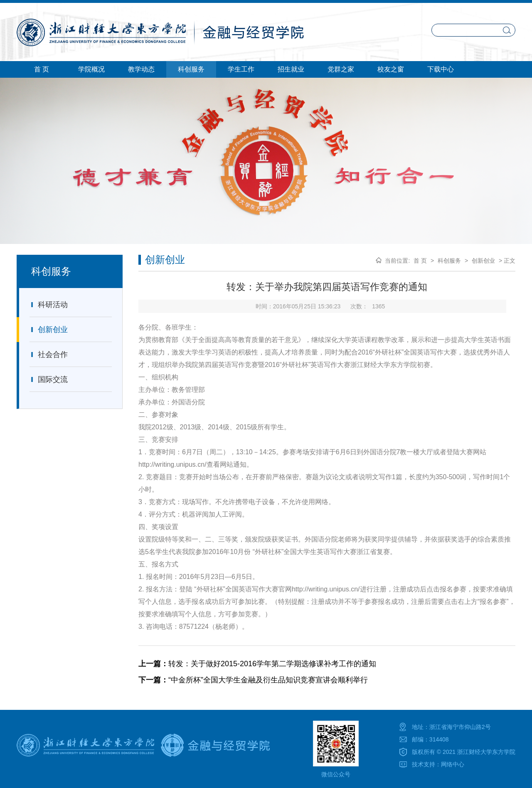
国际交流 (49, 379)
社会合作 (49, 355)
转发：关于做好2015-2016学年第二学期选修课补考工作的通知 (257, 664)
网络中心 (453, 764)
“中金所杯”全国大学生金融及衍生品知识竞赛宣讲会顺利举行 (253, 680)
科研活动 (49, 305)
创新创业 (49, 330)
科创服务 (449, 261)
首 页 (420, 261)
